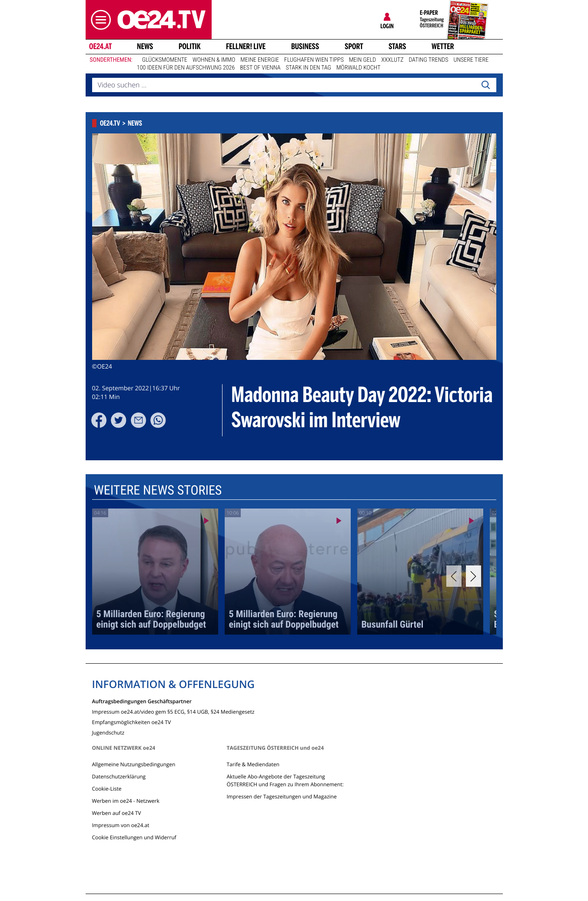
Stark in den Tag (308, 68)
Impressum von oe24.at (121, 825)
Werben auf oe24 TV (117, 813)
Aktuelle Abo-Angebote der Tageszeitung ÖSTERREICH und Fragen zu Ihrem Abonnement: (285, 780)
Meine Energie (260, 60)
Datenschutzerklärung (119, 776)
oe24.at (100, 47)
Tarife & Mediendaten (253, 764)
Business (305, 47)
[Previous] (454, 576)
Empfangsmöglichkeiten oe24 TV (132, 722)
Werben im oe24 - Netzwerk (126, 801)
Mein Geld (362, 60)
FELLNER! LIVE (246, 47)
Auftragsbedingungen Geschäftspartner (142, 701)
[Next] (473, 576)
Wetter (443, 47)
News (145, 47)
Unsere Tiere (471, 60)
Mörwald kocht (359, 68)
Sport (354, 47)
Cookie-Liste (107, 789)
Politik (190, 47)
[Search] (485, 85)
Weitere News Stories (157, 490)
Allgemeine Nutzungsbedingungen (134, 764)
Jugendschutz (108, 732)
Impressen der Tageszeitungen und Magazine (281, 796)
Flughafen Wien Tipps (314, 60)
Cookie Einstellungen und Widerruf (134, 837)
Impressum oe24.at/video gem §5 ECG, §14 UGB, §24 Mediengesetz (173, 711)
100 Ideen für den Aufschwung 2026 (186, 68)
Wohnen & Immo (214, 60)
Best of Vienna (260, 68)
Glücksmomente (165, 60)
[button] (99, 20)
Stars (397, 47)
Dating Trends (429, 60)
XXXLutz (392, 60)
